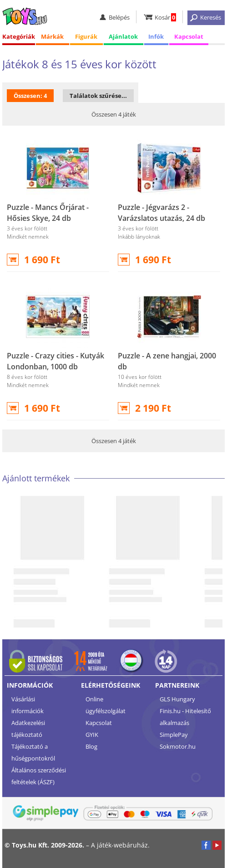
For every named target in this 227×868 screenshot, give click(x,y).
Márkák (52, 36)
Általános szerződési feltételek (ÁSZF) (39, 776)
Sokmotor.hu (178, 746)
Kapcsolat (189, 36)
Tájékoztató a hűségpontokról (33, 752)
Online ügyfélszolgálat (106, 705)
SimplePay (174, 735)
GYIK (92, 735)
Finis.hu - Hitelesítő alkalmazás (185, 717)
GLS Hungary (177, 699)
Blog (91, 746)
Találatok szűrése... (98, 96)
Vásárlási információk (28, 705)
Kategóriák (19, 36)
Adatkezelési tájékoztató (28, 729)
